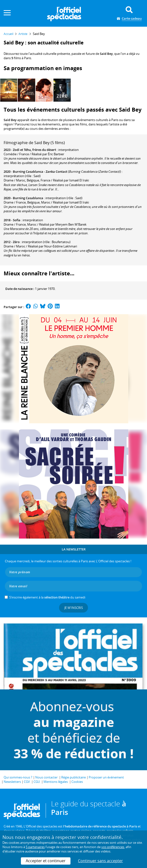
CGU (37, 782)
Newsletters (12, 782)
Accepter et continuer (46, 861)
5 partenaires (35, 847)
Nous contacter (46, 777)
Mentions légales (56, 782)
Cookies (77, 782)
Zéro (16, 242)
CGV (27, 782)
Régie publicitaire (73, 777)
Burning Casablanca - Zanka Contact (40, 172)
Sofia (17, 220)
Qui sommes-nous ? (18, 777)
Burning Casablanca (28, 198)
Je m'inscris (74, 608)
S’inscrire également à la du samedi (47, 597)
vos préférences (113, 847)
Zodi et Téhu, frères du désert (35, 150)
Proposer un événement (106, 777)
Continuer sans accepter (100, 861)
